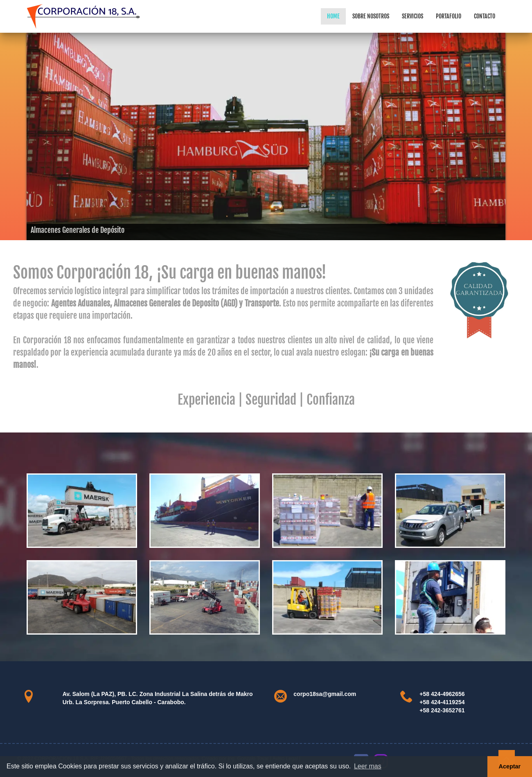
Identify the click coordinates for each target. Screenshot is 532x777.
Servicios (413, 16)
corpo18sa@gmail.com (325, 694)
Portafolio (449, 16)
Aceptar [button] (510, 766)
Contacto (485, 16)
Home (333, 16)
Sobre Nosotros (371, 16)
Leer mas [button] (368, 766)
